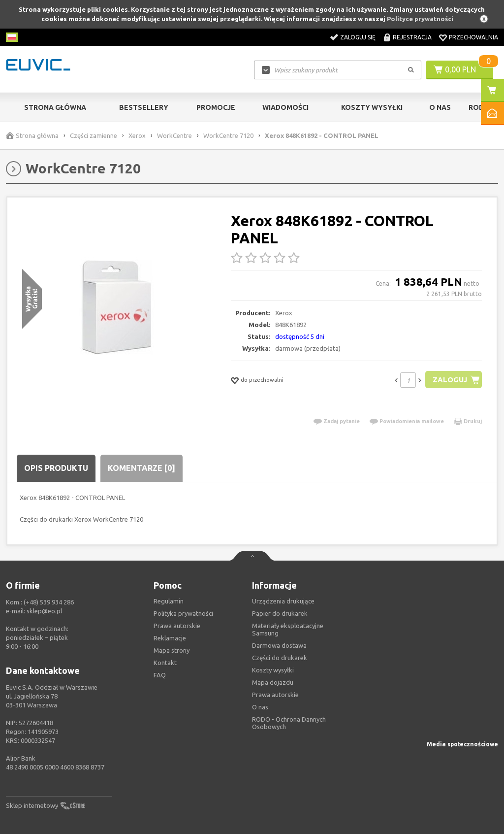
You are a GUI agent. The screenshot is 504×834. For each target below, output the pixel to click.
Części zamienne (94, 135)
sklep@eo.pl (44, 611)
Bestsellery (144, 107)
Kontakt (165, 663)
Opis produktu (56, 468)
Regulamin (169, 601)
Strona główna (55, 107)
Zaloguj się (358, 37)
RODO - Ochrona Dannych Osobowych (289, 723)
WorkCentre (174, 135)
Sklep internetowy (32, 805)
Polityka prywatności (183, 613)
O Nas (440, 107)
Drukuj (473, 421)
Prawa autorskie (275, 695)
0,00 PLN (460, 69)
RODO (479, 107)
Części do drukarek (280, 658)
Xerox (137, 135)
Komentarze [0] (142, 468)
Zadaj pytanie (342, 421)
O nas (260, 707)
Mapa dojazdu (273, 682)
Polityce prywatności (420, 19)
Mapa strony (172, 650)
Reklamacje (170, 638)
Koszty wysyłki (372, 107)
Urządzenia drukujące (283, 601)
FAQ (160, 675)
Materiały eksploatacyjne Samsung (288, 629)
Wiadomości (285, 107)
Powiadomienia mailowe (412, 421)
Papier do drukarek (280, 613)
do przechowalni (262, 380)
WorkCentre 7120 (228, 135)
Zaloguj (450, 380)
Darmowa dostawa (279, 645)
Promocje (216, 107)
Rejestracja (412, 37)
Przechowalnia (473, 37)
